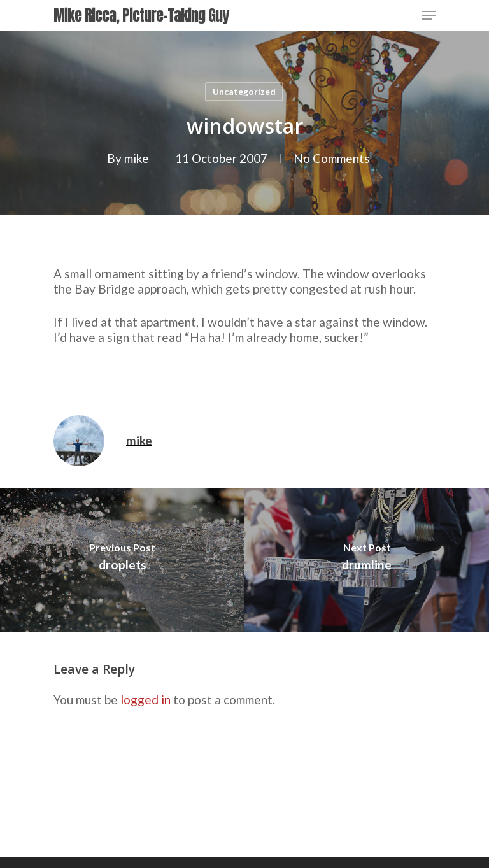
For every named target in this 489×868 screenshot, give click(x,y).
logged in (145, 700)
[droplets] (122, 560)
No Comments (332, 158)
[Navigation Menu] (429, 15)
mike (137, 158)
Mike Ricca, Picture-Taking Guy (141, 15)
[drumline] (367, 560)
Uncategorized (244, 91)
